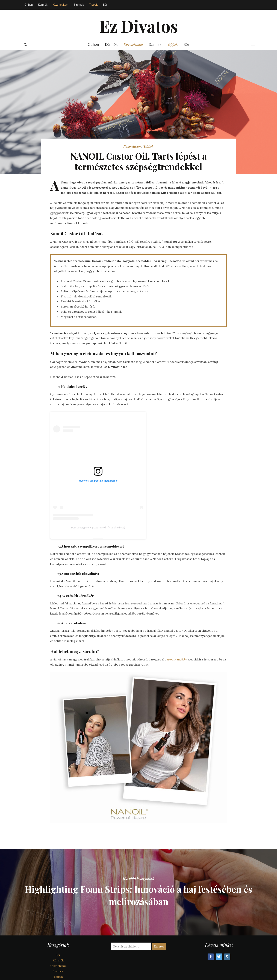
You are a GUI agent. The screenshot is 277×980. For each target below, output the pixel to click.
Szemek (79, 5)
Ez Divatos (139, 26)
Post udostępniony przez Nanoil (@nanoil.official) (98, 528)
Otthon (29, 5)
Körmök (43, 5)
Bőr (105, 5)
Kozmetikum (61, 5)
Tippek (93, 5)
